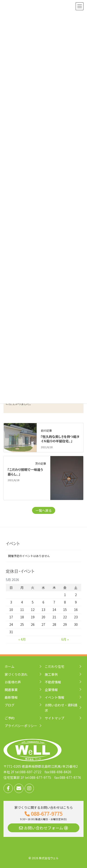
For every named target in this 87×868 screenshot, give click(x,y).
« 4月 (22, 639)
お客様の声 (13, 682)
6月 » (65, 639)
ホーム (10, 666)
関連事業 (11, 690)
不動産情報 (53, 682)
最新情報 (11, 697)
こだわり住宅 (55, 666)
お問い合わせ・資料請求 (61, 708)
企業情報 (51, 690)
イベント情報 (55, 697)
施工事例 (51, 674)
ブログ (10, 705)
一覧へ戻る (44, 510)
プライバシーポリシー (21, 726)
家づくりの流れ (16, 674)
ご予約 (10, 718)
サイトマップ (55, 718)
